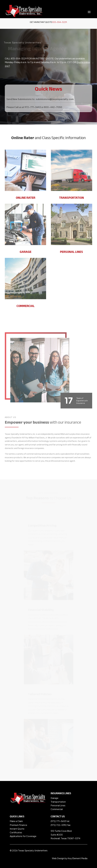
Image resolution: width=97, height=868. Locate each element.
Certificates (16, 832)
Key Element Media (78, 858)
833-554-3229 (60, 22)
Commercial (57, 809)
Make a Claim (16, 821)
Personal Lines (58, 805)
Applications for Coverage (23, 836)
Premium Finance (18, 825)
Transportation (58, 802)
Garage (54, 798)
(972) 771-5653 (58, 821)
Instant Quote (17, 829)
